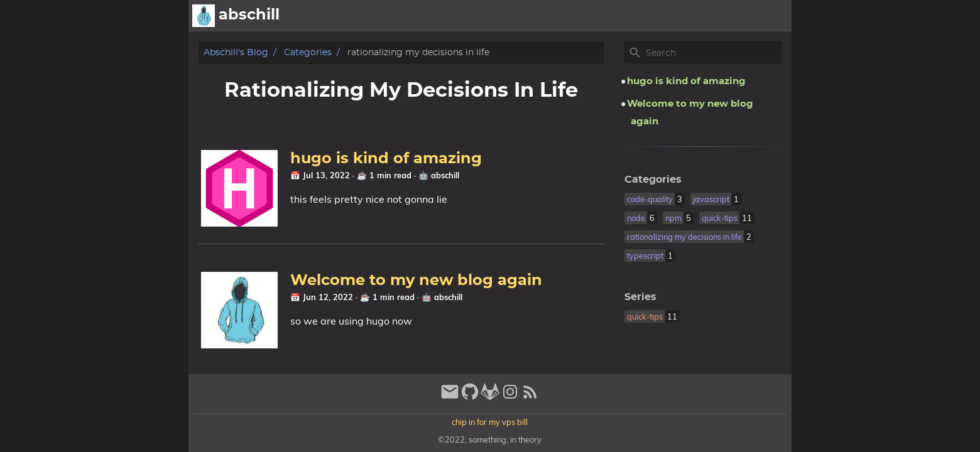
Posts (678, 16)
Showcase (729, 16)
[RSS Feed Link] (530, 397)
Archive (633, 16)
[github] (470, 397)
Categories (308, 52)
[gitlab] (490, 397)
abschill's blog (236, 52)
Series (640, 297)
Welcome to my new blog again (416, 281)
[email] (450, 397)
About (586, 16)
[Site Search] (712, 53)
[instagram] (510, 397)
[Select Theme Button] (550, 16)
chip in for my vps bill (490, 422)
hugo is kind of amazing (386, 159)
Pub (776, 16)
